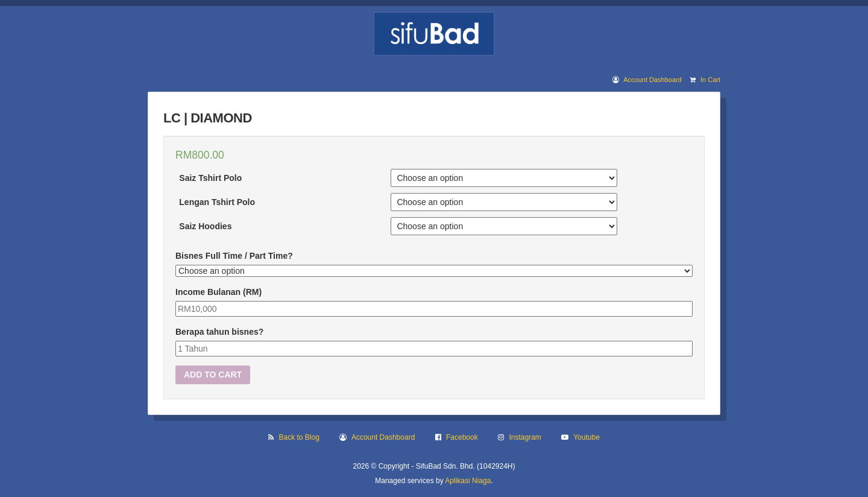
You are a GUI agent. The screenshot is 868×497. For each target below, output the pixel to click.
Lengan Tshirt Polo (217, 202)
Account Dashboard (653, 80)
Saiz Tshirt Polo (210, 178)
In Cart (710, 80)
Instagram (525, 437)
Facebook (462, 437)
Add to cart (213, 375)
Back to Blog (299, 437)
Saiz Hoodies (205, 226)
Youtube (587, 437)
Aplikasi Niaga (468, 481)
